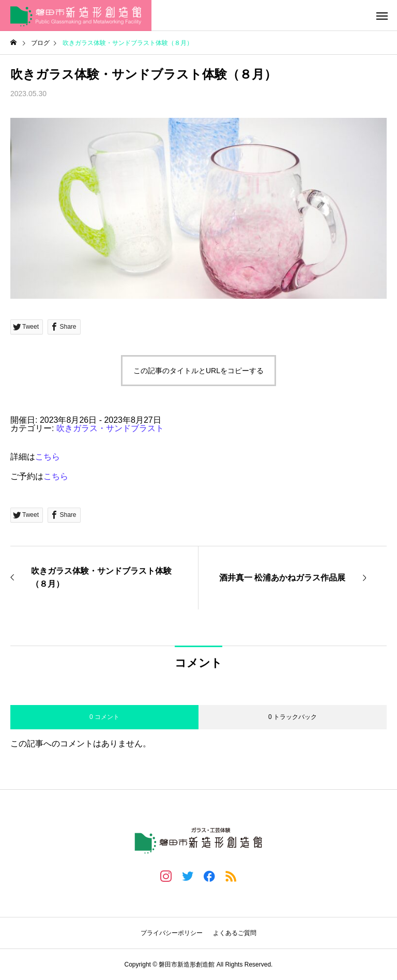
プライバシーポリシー (172, 933)
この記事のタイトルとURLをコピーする (198, 371)
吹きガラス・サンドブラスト (110, 428)
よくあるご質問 (235, 933)
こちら (48, 457)
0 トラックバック (293, 717)
